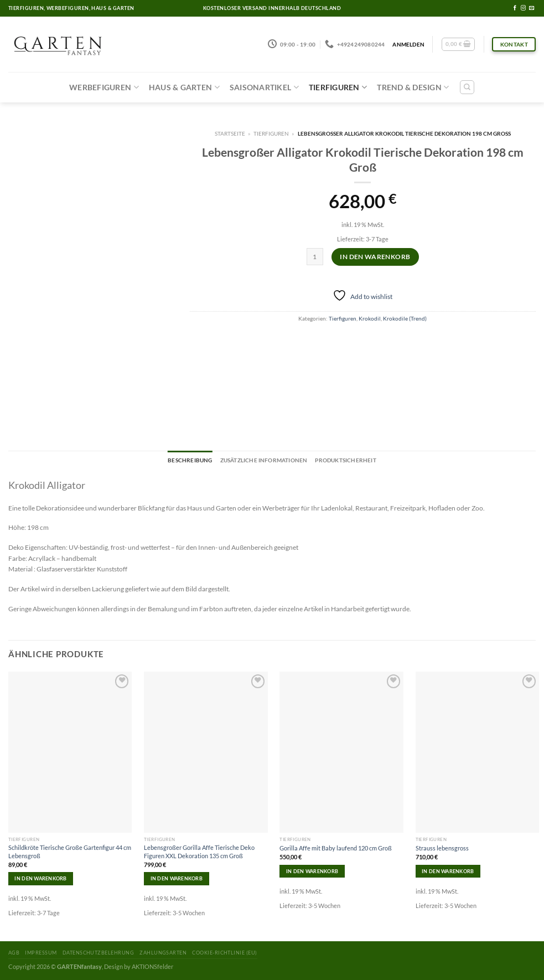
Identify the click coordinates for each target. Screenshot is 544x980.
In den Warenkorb (375, 257)
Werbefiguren (104, 87)
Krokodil (370, 318)
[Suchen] (467, 87)
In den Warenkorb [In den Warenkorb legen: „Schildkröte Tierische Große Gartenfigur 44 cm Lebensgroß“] (40, 878)
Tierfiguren (338, 87)
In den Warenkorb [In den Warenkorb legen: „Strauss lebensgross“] (448, 871)
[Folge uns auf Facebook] (515, 8)
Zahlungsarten (163, 953)
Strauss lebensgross (442, 848)
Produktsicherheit (345, 460)
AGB (14, 953)
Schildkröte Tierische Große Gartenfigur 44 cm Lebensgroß (70, 851)
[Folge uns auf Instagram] (523, 8)
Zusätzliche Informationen (264, 460)
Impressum (41, 953)
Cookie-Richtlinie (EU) (224, 953)
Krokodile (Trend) (405, 318)
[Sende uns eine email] (532, 8)
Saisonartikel (264, 87)
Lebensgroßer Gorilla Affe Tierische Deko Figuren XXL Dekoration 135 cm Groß (199, 851)
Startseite (230, 133)
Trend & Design (413, 87)
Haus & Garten (184, 87)
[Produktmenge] (315, 257)
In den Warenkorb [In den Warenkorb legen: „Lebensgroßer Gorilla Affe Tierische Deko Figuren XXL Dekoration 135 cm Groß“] (177, 878)
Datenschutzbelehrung (98, 953)
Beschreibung (190, 460)
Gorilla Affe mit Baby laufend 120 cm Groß (336, 848)
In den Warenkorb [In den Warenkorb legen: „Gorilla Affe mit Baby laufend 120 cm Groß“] (312, 871)
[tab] (190, 461)
